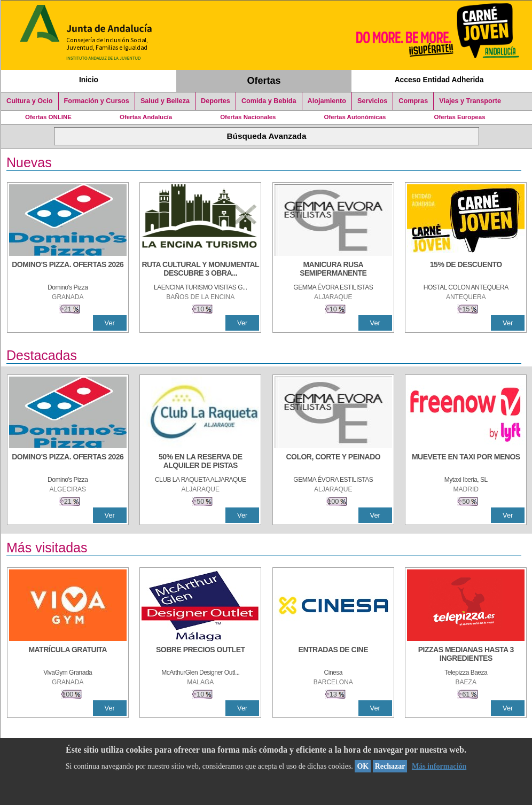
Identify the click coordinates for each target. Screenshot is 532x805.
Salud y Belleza (165, 101)
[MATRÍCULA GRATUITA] (68, 655)
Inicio (89, 80)
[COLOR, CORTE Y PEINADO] (333, 462)
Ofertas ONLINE (48, 117)
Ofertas (264, 81)
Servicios (372, 101)
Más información (439, 766)
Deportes (216, 101)
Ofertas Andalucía (146, 117)
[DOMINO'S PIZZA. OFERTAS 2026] (68, 270)
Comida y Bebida (269, 101)
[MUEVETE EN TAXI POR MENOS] (466, 462)
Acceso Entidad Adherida (439, 80)
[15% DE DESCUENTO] (466, 270)
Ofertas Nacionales (248, 117)
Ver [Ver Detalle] (110, 323)
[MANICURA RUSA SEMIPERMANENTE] (333, 270)
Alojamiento (327, 101)
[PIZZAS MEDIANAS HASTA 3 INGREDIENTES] (466, 655)
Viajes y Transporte (470, 101)
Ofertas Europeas (460, 117)
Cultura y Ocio (30, 101)
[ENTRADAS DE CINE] (333, 655)
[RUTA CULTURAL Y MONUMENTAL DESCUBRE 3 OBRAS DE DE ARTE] (200, 270)
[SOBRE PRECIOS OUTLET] (200, 655)
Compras (413, 101)
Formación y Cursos (97, 101)
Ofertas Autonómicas (355, 117)
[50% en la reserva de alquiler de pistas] (200, 462)
